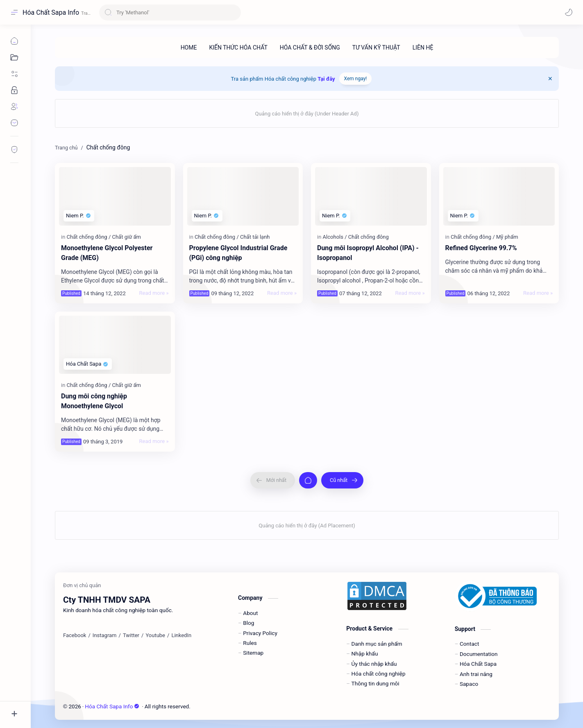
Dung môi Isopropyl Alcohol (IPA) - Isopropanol (368, 253)
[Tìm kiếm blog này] (170, 12)
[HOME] (189, 47)
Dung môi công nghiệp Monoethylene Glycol (94, 401)
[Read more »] (154, 293)
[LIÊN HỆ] (423, 47)
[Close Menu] (550, 79)
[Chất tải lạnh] (255, 237)
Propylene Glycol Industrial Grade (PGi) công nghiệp (238, 253)
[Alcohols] (335, 237)
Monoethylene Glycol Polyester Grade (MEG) (107, 253)
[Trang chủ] (308, 480)
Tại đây (326, 79)
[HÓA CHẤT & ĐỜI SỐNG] (310, 47)
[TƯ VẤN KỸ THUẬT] (376, 47)
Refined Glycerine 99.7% (481, 248)
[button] (569, 12)
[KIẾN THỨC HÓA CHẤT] (238, 47)
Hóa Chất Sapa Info (51, 12)
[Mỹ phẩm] (507, 237)
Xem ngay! (356, 79)
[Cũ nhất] (342, 480)
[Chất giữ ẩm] (126, 237)
